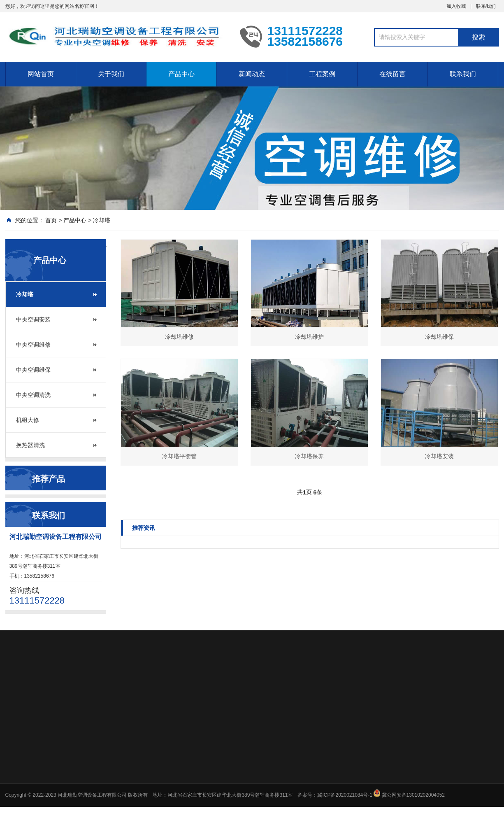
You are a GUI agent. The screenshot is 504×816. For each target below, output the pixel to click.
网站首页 (41, 74)
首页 (51, 220)
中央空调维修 (33, 345)
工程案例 (322, 74)
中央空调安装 (33, 319)
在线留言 (393, 74)
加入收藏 (456, 6)
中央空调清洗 (33, 395)
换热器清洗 (30, 445)
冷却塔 (102, 220)
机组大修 (28, 420)
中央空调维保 (33, 370)
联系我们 (486, 6)
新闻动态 (252, 74)
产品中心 (181, 74)
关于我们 (111, 74)
